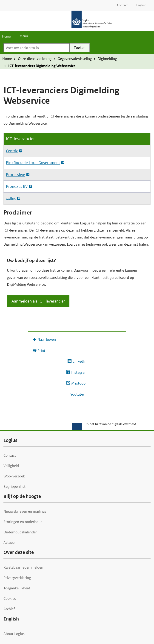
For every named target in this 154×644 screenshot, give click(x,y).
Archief (9, 609)
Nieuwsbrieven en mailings (25, 511)
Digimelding (107, 59)
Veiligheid (11, 466)
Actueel (9, 543)
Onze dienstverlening (35, 59)
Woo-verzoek (14, 476)
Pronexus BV (17, 186)
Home (6, 36)
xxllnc (11, 198)
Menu (24, 36)
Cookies (10, 598)
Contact (10, 455)
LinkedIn (80, 361)
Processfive (16, 175)
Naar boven (47, 340)
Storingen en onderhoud (23, 522)
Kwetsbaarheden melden (23, 567)
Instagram (79, 372)
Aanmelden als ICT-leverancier (38, 301)
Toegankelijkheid (17, 588)
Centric (12, 151)
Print (41, 351)
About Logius (14, 634)
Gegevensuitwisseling (75, 59)
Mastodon (79, 383)
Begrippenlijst (14, 487)
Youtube (77, 394)
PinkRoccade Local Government (33, 163)
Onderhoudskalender (20, 532)
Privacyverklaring (17, 578)
